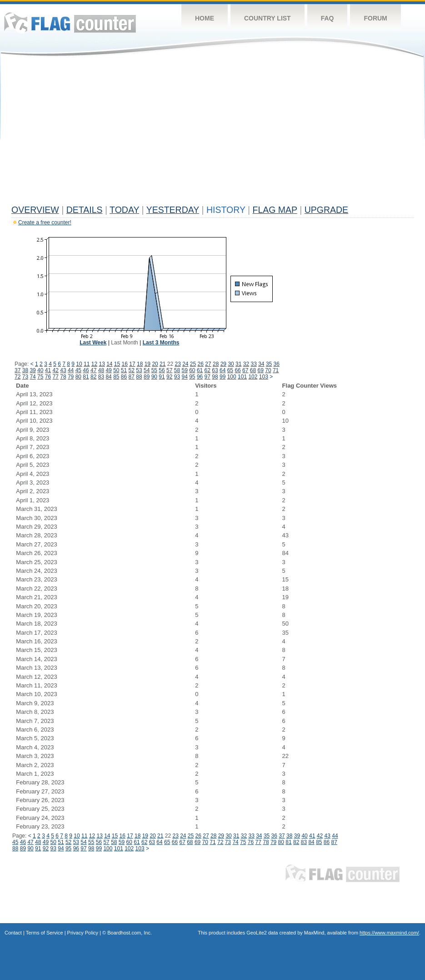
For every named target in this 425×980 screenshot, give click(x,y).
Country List (267, 18)
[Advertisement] (212, 133)
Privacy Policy (83, 933)
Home (205, 18)
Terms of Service (45, 933)
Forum (375, 18)
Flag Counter (70, 23)
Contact (13, 933)
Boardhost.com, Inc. (130, 933)
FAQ (327, 18)
